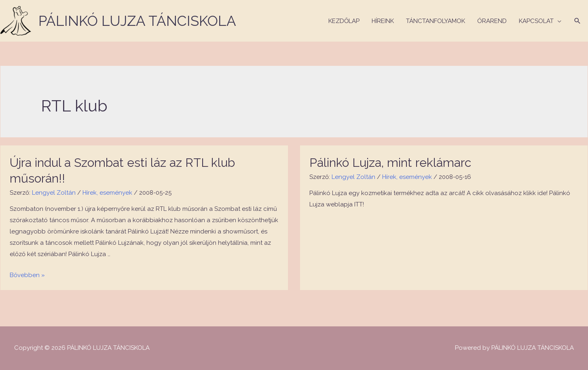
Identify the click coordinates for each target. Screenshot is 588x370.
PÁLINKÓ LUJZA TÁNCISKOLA (137, 21)
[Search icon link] (577, 21)
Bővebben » (27, 275)
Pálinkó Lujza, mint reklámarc (390, 163)
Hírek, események (107, 193)
